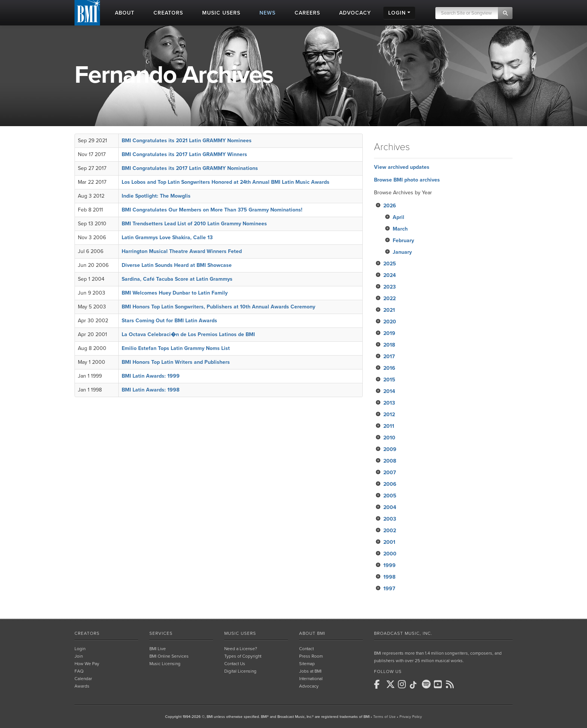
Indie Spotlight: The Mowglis (156, 196)
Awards (82, 686)
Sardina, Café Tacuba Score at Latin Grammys (177, 279)
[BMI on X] (391, 684)
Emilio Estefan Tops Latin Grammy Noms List (176, 348)
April (399, 217)
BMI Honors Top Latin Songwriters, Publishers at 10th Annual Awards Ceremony (218, 307)
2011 (389, 426)
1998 (389, 577)
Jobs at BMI (310, 671)
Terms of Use (384, 717)
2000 (390, 554)
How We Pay (87, 664)
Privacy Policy (411, 717)
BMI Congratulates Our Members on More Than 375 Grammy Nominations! (212, 210)
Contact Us (235, 664)
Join (79, 656)
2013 (389, 403)
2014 (389, 391)
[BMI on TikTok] (415, 685)
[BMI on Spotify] (427, 684)
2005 (390, 496)
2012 (389, 415)
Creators (87, 633)
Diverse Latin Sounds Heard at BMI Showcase (177, 265)
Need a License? (241, 649)
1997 (389, 589)
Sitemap (307, 664)
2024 (390, 275)
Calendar (83, 679)
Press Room (311, 656)
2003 (390, 519)
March (400, 229)
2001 (389, 542)
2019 (389, 333)
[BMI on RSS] (451, 684)
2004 (390, 507)
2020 (390, 322)
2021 (389, 310)
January (402, 252)
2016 (389, 368)
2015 (389, 380)
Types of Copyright (243, 656)
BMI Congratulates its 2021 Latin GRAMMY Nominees (187, 141)
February (403, 240)
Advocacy (309, 686)
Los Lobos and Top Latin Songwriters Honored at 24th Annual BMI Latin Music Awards (226, 182)
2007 (390, 473)
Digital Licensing (240, 671)
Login (80, 649)
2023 (390, 287)
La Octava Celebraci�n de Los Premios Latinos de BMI (188, 334)
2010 (389, 438)
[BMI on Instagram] (403, 684)
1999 (390, 565)
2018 (389, 345)
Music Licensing (165, 664)
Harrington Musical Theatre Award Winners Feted (182, 251)
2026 (390, 206)
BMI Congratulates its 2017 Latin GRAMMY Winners (184, 154)
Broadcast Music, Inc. (403, 633)
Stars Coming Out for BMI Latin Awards (169, 321)
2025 (390, 264)
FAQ (79, 671)
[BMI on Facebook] (379, 684)
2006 (390, 484)
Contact (306, 649)
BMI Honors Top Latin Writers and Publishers (176, 362)
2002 (390, 531)
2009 (390, 449)
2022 (390, 298)
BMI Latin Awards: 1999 (151, 376)
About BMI (312, 633)
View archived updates (402, 167)
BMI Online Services (169, 656)
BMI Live (158, 649)
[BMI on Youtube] (439, 684)
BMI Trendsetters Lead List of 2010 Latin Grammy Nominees (194, 224)
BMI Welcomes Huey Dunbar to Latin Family (175, 293)
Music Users (240, 633)
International (311, 679)
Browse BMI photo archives (407, 180)
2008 (390, 461)
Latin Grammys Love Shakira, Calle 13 (167, 237)
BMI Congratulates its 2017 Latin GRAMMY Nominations (190, 168)
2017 (389, 357)
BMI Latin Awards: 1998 (150, 390)
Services (161, 633)
